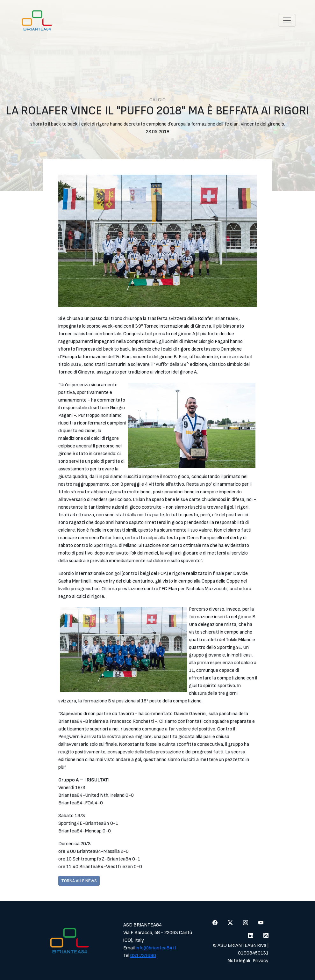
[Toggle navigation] (287, 20)
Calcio (157, 100)
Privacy (261, 961)
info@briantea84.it (156, 948)
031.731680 (143, 956)
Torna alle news (79, 881)
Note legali (239, 961)
